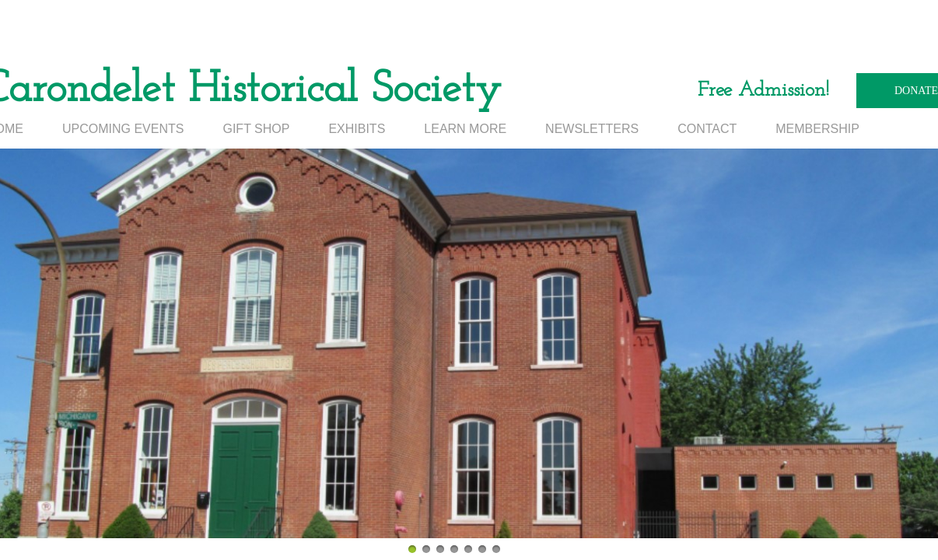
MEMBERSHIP (817, 129)
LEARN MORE (465, 129)
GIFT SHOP (256, 129)
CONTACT (707, 129)
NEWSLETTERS (592, 129)
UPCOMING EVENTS (123, 129)
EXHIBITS (357, 129)
